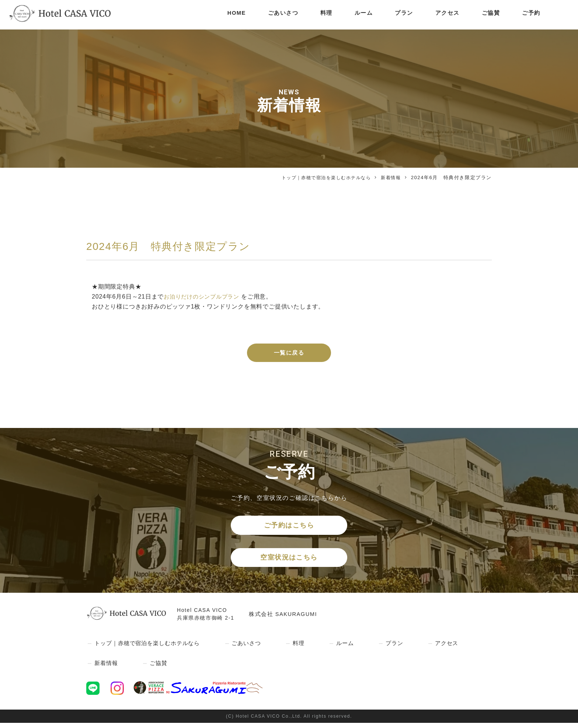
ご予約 (531, 15)
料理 (320, 15)
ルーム (358, 15)
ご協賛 (490, 15)
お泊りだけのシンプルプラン (204, 297)
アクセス (445, 15)
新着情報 (390, 177)
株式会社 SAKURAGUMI (286, 619)
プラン (400, 15)
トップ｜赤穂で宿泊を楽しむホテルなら (321, 177)
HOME (227, 15)
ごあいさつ (275, 15)
